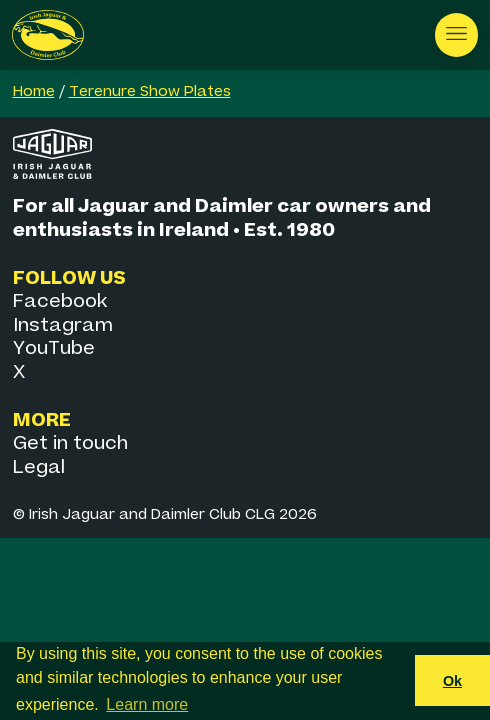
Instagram (63, 325)
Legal (39, 467)
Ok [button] (452, 681)
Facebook (60, 301)
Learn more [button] (147, 704)
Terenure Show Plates (150, 92)
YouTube (54, 348)
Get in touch (70, 443)
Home (34, 92)
